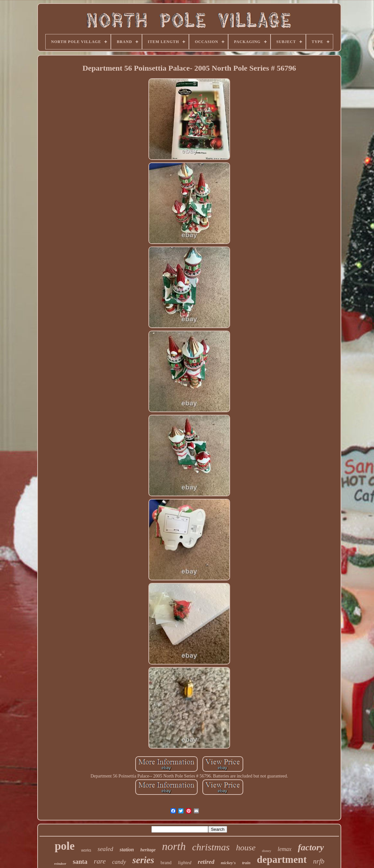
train (246, 863)
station (127, 850)
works (86, 850)
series (143, 860)
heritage (148, 850)
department (282, 859)
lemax (285, 849)
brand (166, 863)
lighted (185, 863)
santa (80, 862)
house (246, 848)
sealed (106, 849)
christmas (211, 847)
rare (100, 861)
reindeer (60, 864)
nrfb (319, 861)
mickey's (228, 863)
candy (119, 862)
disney (267, 851)
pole (65, 846)
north (174, 846)
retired (206, 862)
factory (311, 847)
